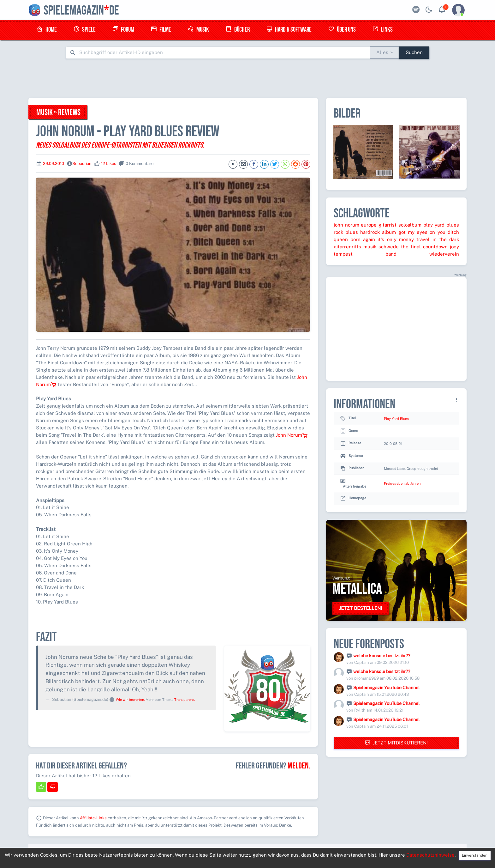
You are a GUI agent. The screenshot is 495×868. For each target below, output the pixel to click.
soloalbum (410, 225)
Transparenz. (185, 700)
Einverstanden (475, 855)
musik (370, 247)
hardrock (370, 232)
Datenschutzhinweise (430, 855)
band (391, 254)
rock (338, 232)
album (389, 232)
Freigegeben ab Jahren (402, 483)
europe (369, 225)
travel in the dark (438, 239)
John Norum (292, 435)
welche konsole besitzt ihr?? (382, 656)
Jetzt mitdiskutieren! (396, 743)
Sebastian (82, 164)
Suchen (414, 52)
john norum (346, 225)
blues (352, 232)
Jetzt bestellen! (361, 608)
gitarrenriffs (347, 247)
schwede (389, 247)
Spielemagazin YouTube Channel (386, 688)
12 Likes (109, 164)
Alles (382, 52)
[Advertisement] (247, 78)
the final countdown (424, 247)
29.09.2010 (54, 164)
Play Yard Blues (396, 419)
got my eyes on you (422, 232)
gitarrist (388, 225)
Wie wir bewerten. (130, 700)
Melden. (299, 766)
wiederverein (444, 254)
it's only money (396, 239)
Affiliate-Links (93, 818)
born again (363, 239)
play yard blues (441, 225)
